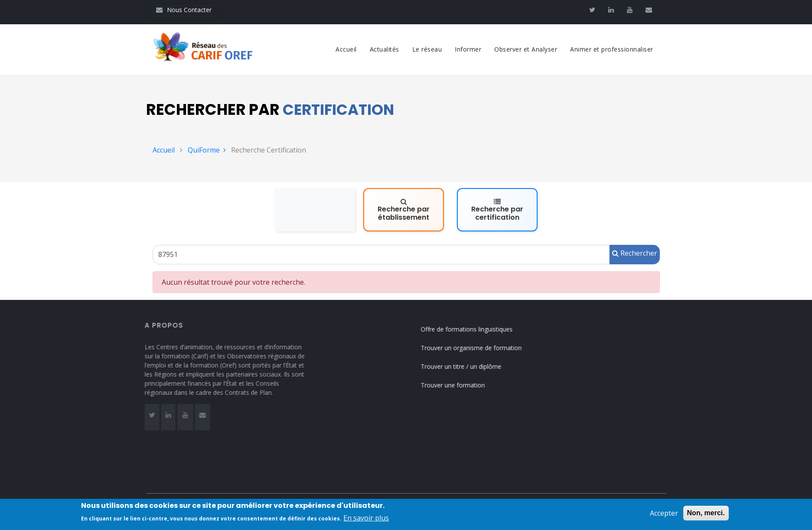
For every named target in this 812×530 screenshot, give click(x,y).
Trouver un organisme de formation (477, 348)
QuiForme (207, 150)
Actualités (385, 49)
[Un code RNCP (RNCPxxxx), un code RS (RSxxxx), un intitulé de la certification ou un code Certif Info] (381, 255)
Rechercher (635, 253)
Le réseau (427, 49)
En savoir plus (366, 520)
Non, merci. (706, 515)
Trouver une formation (459, 385)
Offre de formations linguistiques (473, 329)
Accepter (664, 515)
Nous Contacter (184, 10)
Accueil (346, 49)
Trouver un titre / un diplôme (467, 366)
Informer (468, 49)
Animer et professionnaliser (612, 49)
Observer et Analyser (526, 49)
